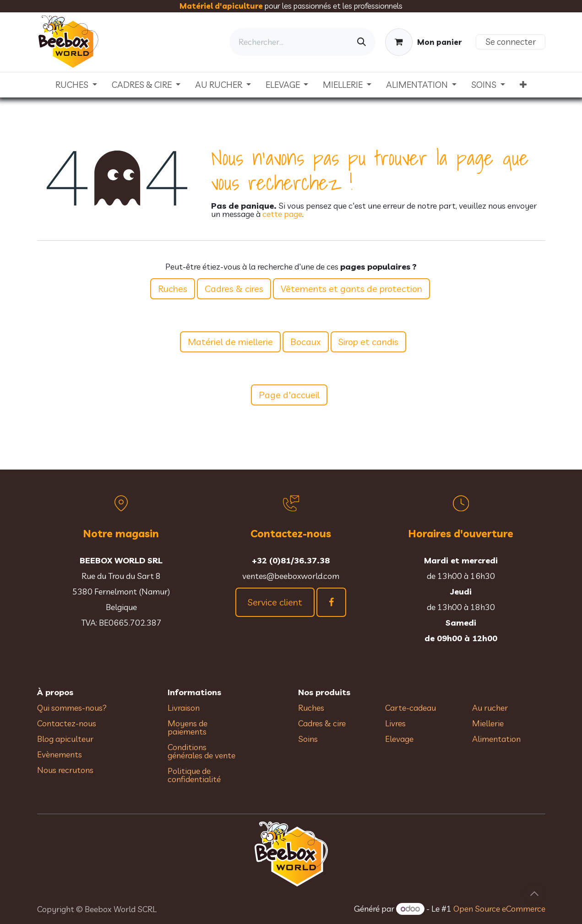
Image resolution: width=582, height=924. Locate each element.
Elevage (399, 739)
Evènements (60, 754)
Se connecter (511, 42)
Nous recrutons (65, 770)
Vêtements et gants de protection (351, 289)
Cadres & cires (234, 289)
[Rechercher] (362, 42)
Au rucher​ (490, 708)
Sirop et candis (368, 342)
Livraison (184, 708)
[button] (534, 894)
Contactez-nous (67, 723)
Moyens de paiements (188, 727)
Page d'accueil (289, 395)
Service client (275, 602)
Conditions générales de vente (202, 751)
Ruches (173, 289)
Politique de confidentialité (194, 775)
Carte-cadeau (411, 708)
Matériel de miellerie (230, 342)
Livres (395, 723)
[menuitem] (76, 85)
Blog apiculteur (65, 739)
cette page (282, 214)
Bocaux (306, 342)
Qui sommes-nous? (72, 708)
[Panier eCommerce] (423, 42)
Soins (308, 739)
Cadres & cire (322, 723)
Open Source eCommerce (499, 909)
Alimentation (496, 739)
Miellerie (488, 723)
